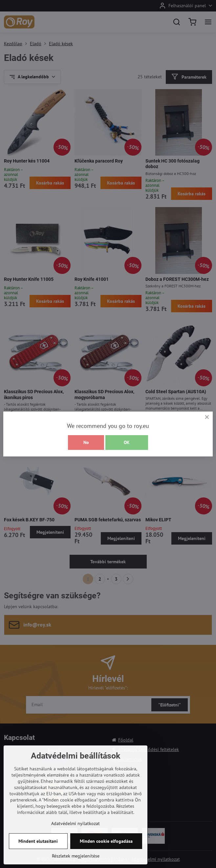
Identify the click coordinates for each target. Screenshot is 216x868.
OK (127, 442)
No (86, 442)
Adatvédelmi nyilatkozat (76, 833)
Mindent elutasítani (38, 850)
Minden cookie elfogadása (106, 850)
